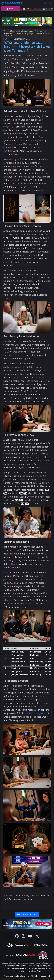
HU (33, 3)
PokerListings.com (36, 713)
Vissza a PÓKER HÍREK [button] (27, 914)
